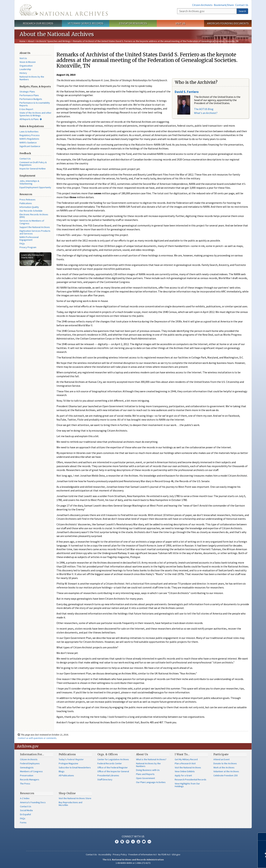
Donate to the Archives (225, 763)
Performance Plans (29, 95)
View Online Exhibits (185, 771)
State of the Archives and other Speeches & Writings (35, 114)
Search (242, 11)
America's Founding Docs (33, 802)
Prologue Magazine (68, 763)
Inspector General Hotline (33, 169)
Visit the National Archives (188, 767)
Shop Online (67, 793)
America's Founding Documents (228, 23)
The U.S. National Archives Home (64, 10)
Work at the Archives (224, 767)
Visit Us (180, 23)
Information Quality (29, 207)
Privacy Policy (120, 854)
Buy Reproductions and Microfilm (70, 804)
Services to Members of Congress (32, 222)
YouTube (138, 842)
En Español (25, 814)
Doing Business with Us (148, 770)
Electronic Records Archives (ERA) (34, 216)
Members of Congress (31, 771)
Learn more (236, 862)
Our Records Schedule (31, 211)
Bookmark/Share (224, 5)
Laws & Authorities (29, 131)
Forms (23, 822)
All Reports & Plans (29, 119)
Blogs (62, 771)
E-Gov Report (26, 109)
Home (22, 41)
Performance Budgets (31, 99)
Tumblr (133, 842)
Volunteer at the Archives (226, 771)
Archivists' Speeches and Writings (54, 41)
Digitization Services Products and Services (35, 232)
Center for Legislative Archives (113, 759)
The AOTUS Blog (204, 109)
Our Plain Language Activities (151, 782)
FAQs (22, 244)
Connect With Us (133, 836)
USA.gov (176, 854)
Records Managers (30, 779)
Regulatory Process (30, 135)
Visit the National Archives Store (75, 798)
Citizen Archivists (202, 5)
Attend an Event (221, 759)
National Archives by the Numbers (32, 78)
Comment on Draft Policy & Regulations (33, 164)
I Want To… (182, 754)
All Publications (66, 775)
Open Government (145, 778)
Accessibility (105, 854)
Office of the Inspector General (113, 771)
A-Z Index (25, 798)
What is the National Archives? (151, 759)
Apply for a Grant (183, 775)
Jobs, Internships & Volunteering (29, 182)
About (31, 41)
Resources (27, 793)
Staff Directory (105, 779)
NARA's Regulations (29, 139)
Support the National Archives (35, 227)
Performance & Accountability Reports (35, 104)
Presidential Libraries (108, 775)
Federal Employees (30, 763)
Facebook (117, 842)
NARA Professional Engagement (29, 238)
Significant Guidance (30, 146)
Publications (26, 203)
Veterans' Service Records (86, 23)
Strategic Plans (27, 92)
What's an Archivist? (206, 113)
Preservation (27, 775)
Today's (71, 759)
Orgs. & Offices (108, 754)
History (23, 73)
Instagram (128, 842)
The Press (25, 784)
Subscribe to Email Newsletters (75, 767)
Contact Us (242, 5)
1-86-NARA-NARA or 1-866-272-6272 (133, 863)
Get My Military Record (186, 759)
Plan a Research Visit (185, 763)
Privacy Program (28, 247)
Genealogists (27, 767)
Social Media (26, 810)
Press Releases (27, 200)
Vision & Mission (28, 62)
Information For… (32, 754)
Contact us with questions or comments (37, 738)
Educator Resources (133, 23)
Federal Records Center (110, 763)
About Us (142, 754)
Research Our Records (38, 23)
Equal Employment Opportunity (35, 187)
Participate (221, 754)
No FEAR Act (164, 854)
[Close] (262, 837)
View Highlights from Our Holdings (187, 785)
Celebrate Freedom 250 (225, 775)
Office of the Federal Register (113, 767)
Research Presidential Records (191, 779)
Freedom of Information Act (142, 854)
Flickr (149, 842)
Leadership (25, 69)
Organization (26, 66)
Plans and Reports (145, 774)
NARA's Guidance (28, 142)
